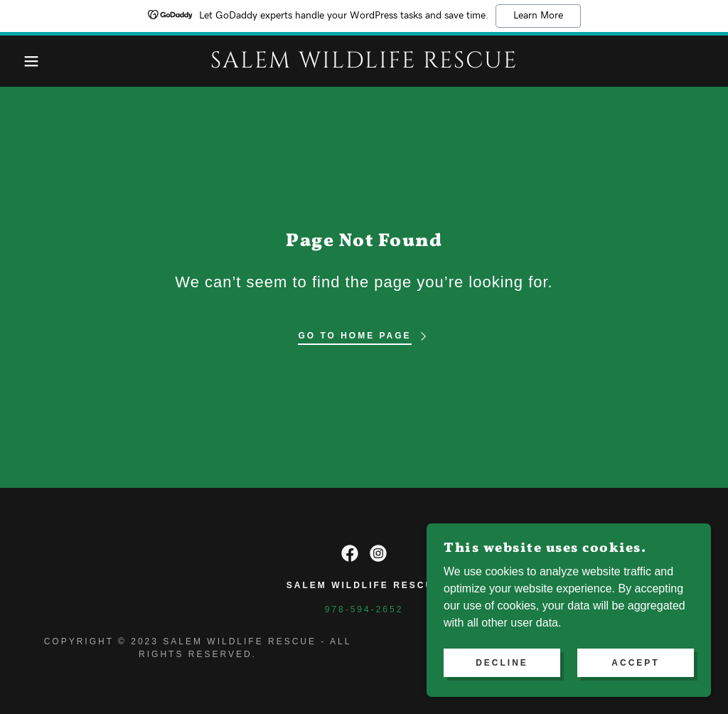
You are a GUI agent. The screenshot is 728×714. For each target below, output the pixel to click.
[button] (36, 61)
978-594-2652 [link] (364, 609)
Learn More (538, 16)
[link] (364, 64)
